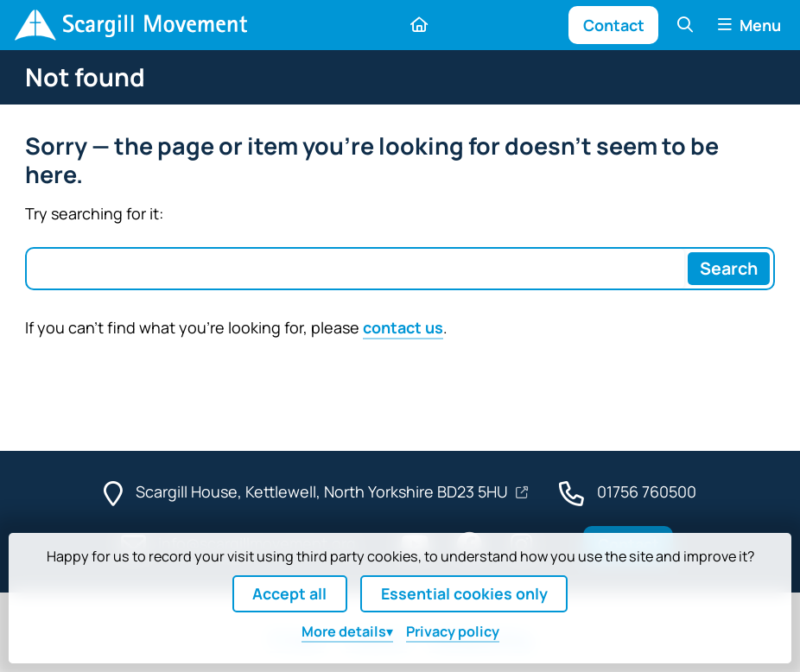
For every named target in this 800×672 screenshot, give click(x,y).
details (344, 631)
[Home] (130, 25)
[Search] (729, 269)
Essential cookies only (464, 593)
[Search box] (356, 269)
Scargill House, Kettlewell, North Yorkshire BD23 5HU (324, 491)
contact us (403, 327)
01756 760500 (647, 491)
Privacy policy (453, 631)
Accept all (289, 593)
